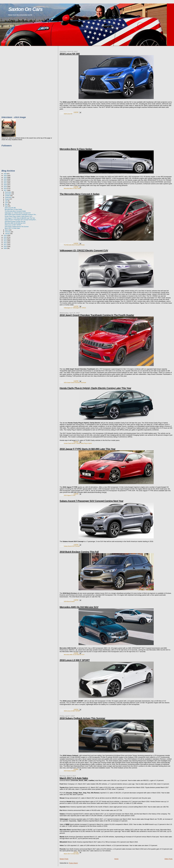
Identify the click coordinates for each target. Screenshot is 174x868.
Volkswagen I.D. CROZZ (79, 308)
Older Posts (168, 859)
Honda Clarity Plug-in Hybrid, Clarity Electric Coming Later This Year (95, 388)
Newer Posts (64, 859)
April (7, 206)
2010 (5, 246)
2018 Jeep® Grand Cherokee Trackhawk (75, 383)
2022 (5, 181)
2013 (5, 241)
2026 (5, 174)
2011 (5, 245)
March (7, 230)
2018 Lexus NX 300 (70, 54)
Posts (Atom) (73, 863)
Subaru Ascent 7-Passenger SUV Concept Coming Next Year (91, 501)
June (7, 202)
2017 (5, 190)
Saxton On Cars (25, 9)
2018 (5, 188)
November (8, 194)
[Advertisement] (77, 133)
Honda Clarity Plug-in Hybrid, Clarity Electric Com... (19, 216)
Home (116, 859)
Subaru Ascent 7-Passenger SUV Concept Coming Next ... (21, 220)
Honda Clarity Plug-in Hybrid (84, 443)
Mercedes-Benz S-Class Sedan (76, 149)
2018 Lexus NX (68, 114)
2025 (5, 175)
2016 (5, 235)
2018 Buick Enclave (69, 602)
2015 (5, 237)
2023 (5, 179)
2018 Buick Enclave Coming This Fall (79, 552)
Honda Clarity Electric (70, 443)
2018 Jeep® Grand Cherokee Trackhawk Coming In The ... (21, 215)
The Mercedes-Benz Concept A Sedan (80, 194)
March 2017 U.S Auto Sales (74, 778)
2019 (5, 187)
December (8, 192)
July (7, 201)
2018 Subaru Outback (70, 771)
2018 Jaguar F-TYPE (70, 495)
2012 (5, 243)
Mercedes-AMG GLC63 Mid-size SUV (79, 607)
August (7, 199)
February (8, 232)
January (8, 233)
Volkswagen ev (68, 308)
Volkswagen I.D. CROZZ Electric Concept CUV (84, 250)
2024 (5, 177)
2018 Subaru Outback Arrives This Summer (82, 718)
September (9, 197)
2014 (5, 239)
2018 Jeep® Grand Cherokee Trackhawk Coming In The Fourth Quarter (97, 315)
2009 (5, 248)
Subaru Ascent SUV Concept (72, 546)
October (8, 196)
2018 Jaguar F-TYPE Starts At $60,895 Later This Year (88, 449)
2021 (5, 183)
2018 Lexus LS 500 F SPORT (75, 660)
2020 (5, 185)
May (7, 204)
